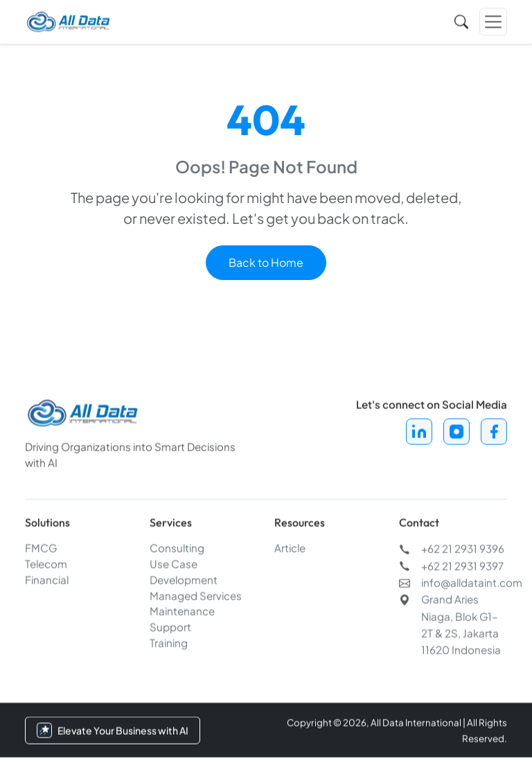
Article (290, 549)
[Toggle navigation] (493, 20)
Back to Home (266, 262)
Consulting (177, 549)
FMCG (41, 549)
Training (169, 644)
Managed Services (196, 597)
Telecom (46, 565)
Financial (47, 581)
